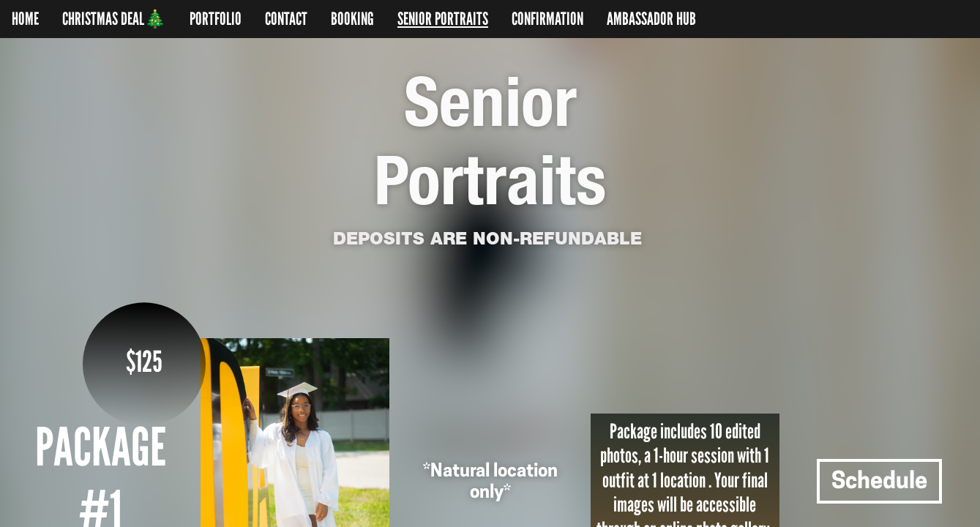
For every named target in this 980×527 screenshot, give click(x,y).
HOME (25, 19)
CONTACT (286, 19)
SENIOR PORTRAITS (443, 19)
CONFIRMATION (547, 19)
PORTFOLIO (216, 19)
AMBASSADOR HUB (651, 19)
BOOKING (352, 19)
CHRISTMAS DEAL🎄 (114, 19)
